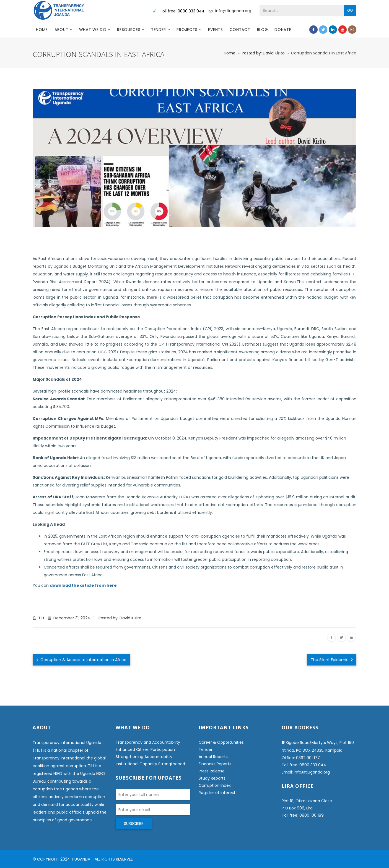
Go (350, 10)
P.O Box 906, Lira (297, 808)
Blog (263, 30)
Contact (240, 30)
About (62, 30)
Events (215, 30)
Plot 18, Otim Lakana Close (307, 801)
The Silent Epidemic (332, 660)
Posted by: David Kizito (263, 53)
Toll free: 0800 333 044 (304, 765)
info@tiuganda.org (233, 11)
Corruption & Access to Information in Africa (81, 660)
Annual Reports (213, 757)
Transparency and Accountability (148, 742)
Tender (159, 30)
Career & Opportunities (221, 742)
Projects (188, 30)
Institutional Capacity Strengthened (150, 764)
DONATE (283, 30)
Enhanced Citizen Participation (145, 749)
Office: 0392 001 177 (301, 758)
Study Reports (212, 778)
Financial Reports (215, 764)
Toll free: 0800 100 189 (303, 815)
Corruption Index (215, 785)
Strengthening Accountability (144, 757)
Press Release (212, 771)
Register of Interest (217, 793)
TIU (41, 618)
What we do (94, 30)
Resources (129, 30)
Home (42, 30)
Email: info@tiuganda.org (306, 772)
